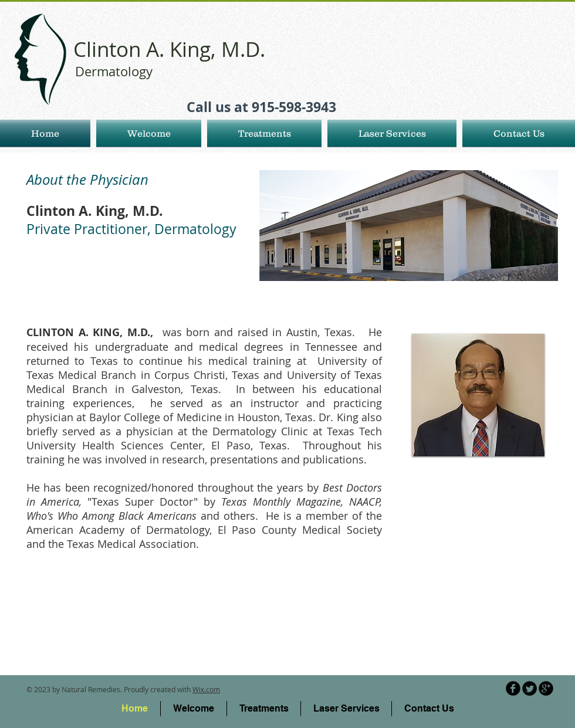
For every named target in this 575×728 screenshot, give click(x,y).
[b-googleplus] (546, 688)
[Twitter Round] (530, 688)
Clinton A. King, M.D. (169, 49)
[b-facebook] (513, 688)
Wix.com (206, 689)
